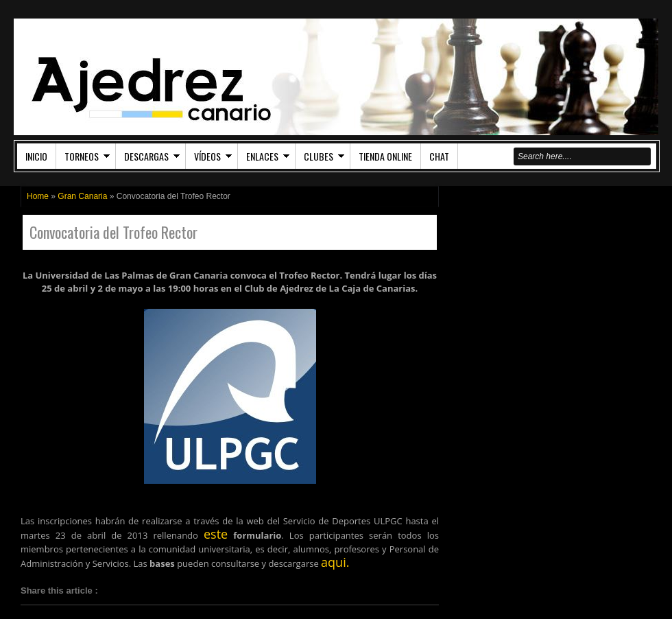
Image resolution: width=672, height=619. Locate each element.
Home (38, 196)
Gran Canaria (82, 196)
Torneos (82, 156)
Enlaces (262, 156)
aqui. (335, 562)
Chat (439, 156)
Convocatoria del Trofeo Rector (113, 232)
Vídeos (207, 156)
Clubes (319, 156)
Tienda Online (385, 156)
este (216, 534)
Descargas (146, 156)
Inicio (36, 156)
